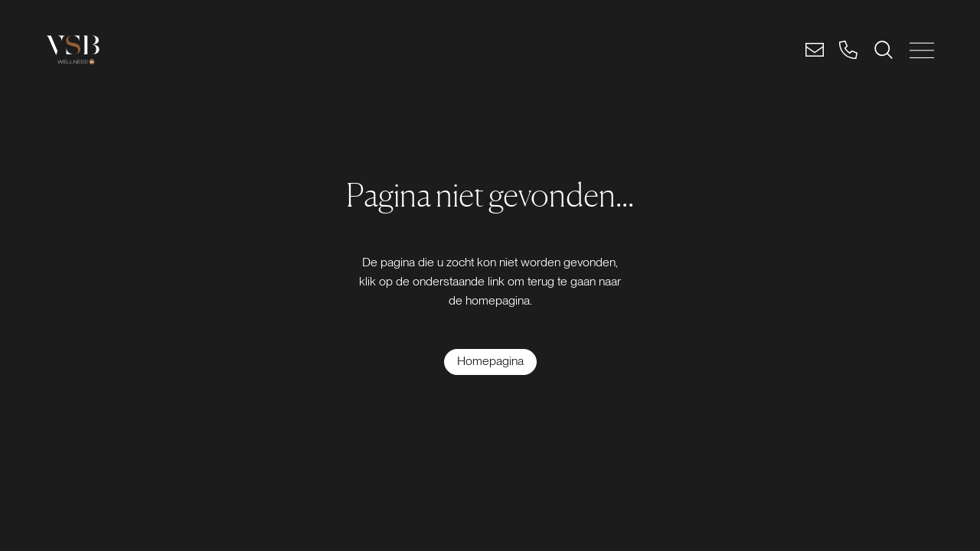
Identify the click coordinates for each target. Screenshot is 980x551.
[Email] (815, 50)
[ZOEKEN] (884, 50)
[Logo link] (73, 50)
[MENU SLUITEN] (922, 50)
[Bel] (848, 50)
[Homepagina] (490, 362)
